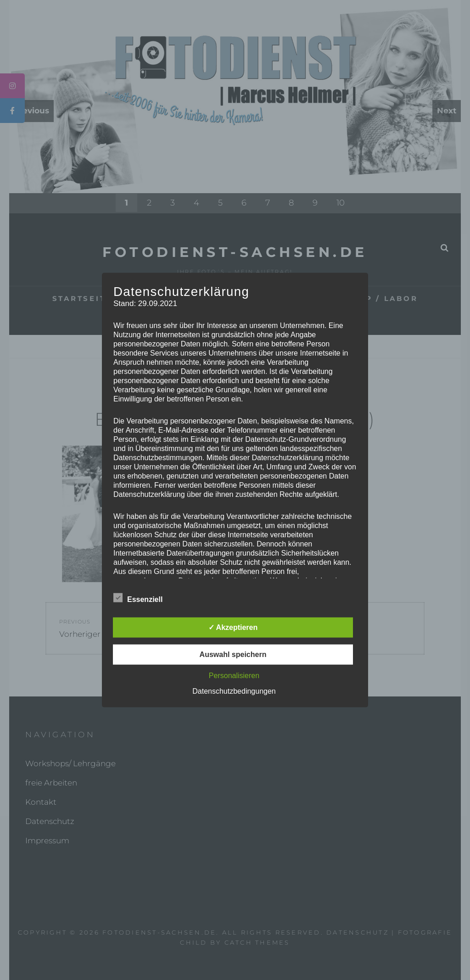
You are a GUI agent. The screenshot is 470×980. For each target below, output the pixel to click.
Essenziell (138, 597)
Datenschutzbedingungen (234, 691)
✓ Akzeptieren (233, 627)
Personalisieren (234, 675)
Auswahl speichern (233, 654)
